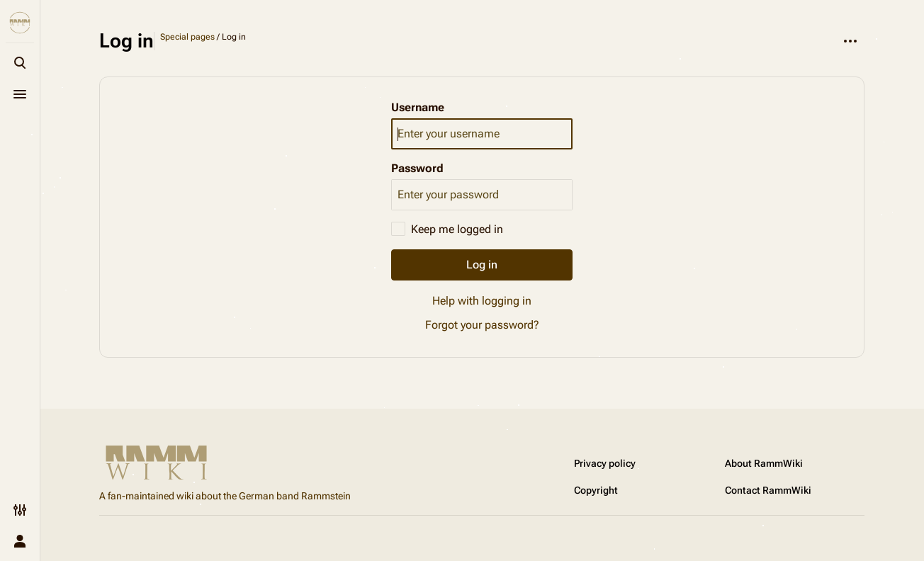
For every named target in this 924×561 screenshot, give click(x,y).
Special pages (187, 37)
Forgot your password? (482, 325)
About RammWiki (764, 463)
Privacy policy (605, 463)
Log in (482, 265)
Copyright (596, 490)
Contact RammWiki (768, 490)
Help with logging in (482, 301)
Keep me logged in (457, 229)
